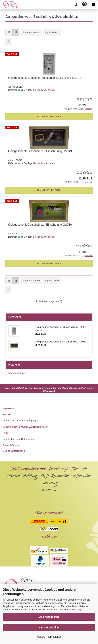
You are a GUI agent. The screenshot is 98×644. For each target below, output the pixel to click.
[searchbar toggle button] (75, 5)
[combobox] (31, 33)
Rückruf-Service (11, 445)
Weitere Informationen (49, 637)
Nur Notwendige (49, 628)
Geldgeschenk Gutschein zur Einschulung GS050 (40, 225)
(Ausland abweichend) (44, 90)
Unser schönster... (18, 373)
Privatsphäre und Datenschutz (18, 439)
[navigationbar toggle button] (93, 5)
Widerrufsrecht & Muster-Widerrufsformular (25, 427)
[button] (9, 33)
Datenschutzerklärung (69, 609)
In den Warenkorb (49, 117)
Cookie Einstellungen (14, 451)
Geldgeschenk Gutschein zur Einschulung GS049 (40, 151)
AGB (5, 433)
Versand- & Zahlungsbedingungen (21, 421)
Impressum (9, 408)
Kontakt (7, 414)
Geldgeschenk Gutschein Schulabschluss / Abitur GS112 (45, 78)
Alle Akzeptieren (49, 617)
